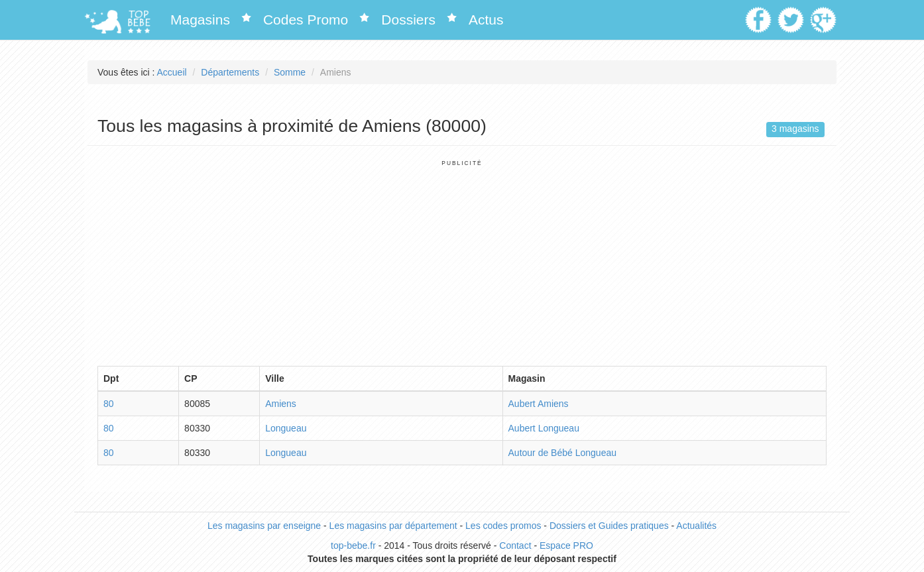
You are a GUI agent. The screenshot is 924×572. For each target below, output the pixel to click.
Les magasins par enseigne (264, 526)
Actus (486, 20)
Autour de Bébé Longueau (562, 453)
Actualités (696, 526)
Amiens (281, 404)
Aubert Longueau (544, 428)
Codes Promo (306, 20)
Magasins (200, 20)
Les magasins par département (393, 526)
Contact (515, 545)
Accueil (172, 72)
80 (109, 404)
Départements (230, 72)
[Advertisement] (462, 260)
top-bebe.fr (353, 545)
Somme (290, 72)
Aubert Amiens (539, 404)
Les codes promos (503, 526)
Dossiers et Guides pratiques (609, 526)
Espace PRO (566, 545)
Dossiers (408, 20)
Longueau (286, 428)
